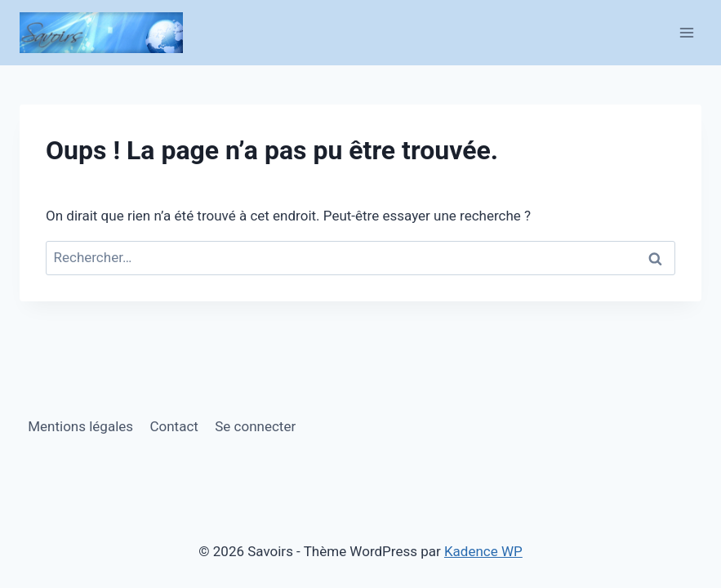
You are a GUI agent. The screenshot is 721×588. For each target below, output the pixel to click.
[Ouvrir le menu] (686, 32)
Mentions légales (80, 426)
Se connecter (255, 426)
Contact (174, 426)
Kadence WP (483, 551)
